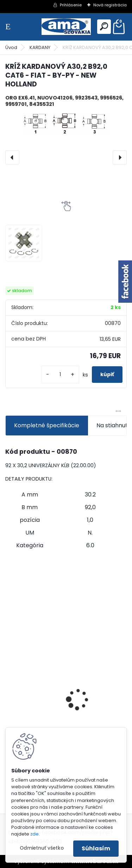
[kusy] (60, 375)
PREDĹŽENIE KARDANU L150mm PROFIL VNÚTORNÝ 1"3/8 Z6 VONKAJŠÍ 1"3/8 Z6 (62, 692)
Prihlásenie (71, 5)
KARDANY (40, 47)
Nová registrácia (110, 5)
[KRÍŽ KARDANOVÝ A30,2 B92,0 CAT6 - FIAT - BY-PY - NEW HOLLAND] (66, 124)
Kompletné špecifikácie (47, 425)
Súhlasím (96, 848)
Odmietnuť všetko (42, 848)
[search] (104, 26)
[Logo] (66, 27)
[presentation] (12, 157)
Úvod (11, 47)
